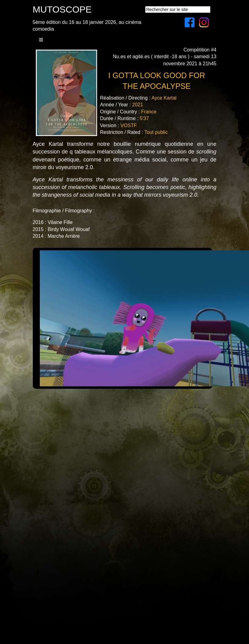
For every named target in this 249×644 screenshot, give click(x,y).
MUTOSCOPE (62, 9)
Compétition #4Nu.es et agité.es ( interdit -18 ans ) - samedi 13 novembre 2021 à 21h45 (165, 57)
